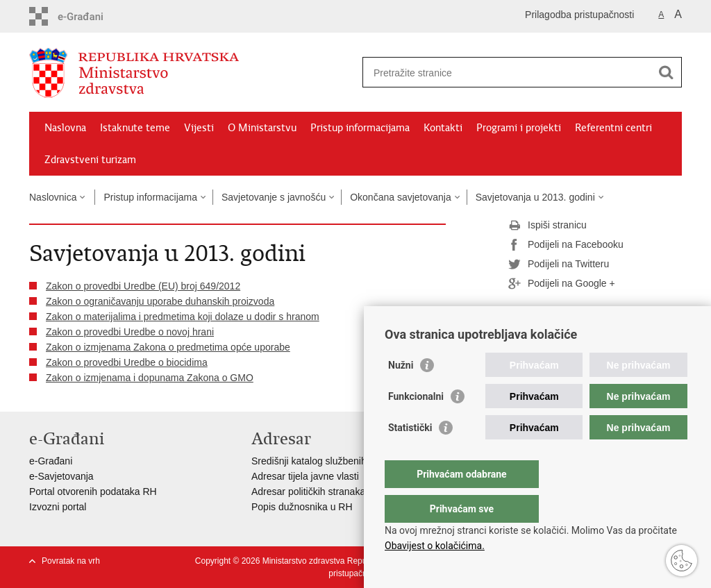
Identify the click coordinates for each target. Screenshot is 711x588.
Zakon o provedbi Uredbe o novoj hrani (130, 332)
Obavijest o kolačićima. (435, 546)
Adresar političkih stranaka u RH (321, 492)
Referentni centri (613, 128)
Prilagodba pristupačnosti (579, 15)
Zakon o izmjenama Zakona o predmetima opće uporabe (168, 347)
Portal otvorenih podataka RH (93, 492)
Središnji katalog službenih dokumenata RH (345, 461)
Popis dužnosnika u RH (302, 507)
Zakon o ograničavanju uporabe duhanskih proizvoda (160, 301)
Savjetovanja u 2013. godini (535, 197)
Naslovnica (53, 197)
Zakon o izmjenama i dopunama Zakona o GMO (150, 378)
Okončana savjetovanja (401, 197)
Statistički (410, 455)
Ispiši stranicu (547, 226)
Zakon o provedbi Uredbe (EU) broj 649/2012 (143, 286)
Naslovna (65, 128)
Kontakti (443, 128)
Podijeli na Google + (562, 284)
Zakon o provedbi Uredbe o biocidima (127, 362)
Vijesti (199, 128)
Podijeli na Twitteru (559, 264)
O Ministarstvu (262, 128)
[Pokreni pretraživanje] (666, 72)
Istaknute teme (135, 128)
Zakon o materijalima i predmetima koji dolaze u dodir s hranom (183, 317)
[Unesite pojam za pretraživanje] (507, 73)
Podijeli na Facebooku (566, 245)
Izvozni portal (58, 507)
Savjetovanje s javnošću (274, 197)
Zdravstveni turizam (90, 160)
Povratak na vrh (71, 561)
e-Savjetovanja (61, 476)
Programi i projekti (519, 128)
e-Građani (51, 461)
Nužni (401, 393)
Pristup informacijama (360, 128)
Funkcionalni (416, 424)
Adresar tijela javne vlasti (305, 476)
